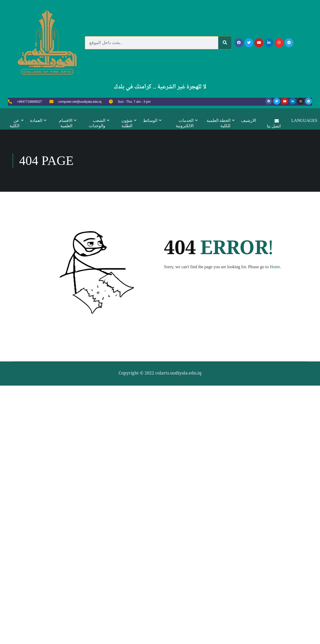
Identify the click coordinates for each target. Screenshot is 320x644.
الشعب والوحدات (97, 123)
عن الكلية (14, 123)
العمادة (36, 120)
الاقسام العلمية (66, 123)
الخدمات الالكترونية (185, 123)
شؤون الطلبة (127, 123)
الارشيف (249, 120)
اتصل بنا (274, 123)
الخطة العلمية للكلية (218, 123)
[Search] (225, 43)
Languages (305, 120)
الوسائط (150, 120)
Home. (275, 534)
